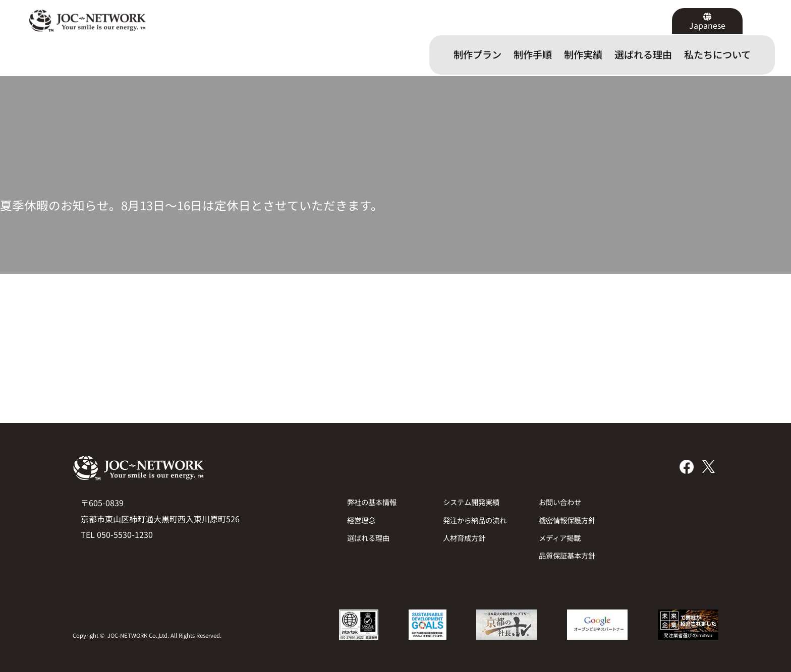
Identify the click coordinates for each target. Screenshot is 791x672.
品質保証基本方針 (567, 555)
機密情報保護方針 (567, 520)
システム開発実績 (471, 502)
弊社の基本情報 (372, 502)
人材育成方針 (464, 538)
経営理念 (361, 520)
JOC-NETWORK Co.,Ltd (137, 635)
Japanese (707, 25)
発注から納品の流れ (475, 520)
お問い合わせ (560, 502)
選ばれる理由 (368, 538)
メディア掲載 (560, 538)
